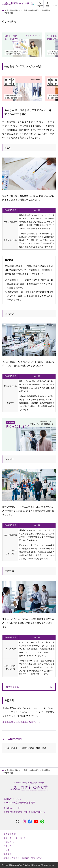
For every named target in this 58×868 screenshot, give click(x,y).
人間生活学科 (45, 10)
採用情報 (8, 854)
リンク (7, 850)
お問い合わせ (10, 842)
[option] (22, 45)
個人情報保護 (10, 834)
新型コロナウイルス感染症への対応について (24, 858)
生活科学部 (34, 10)
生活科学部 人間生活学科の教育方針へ (21, 722)
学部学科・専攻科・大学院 (17, 10)
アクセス (8, 846)
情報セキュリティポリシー (16, 838)
